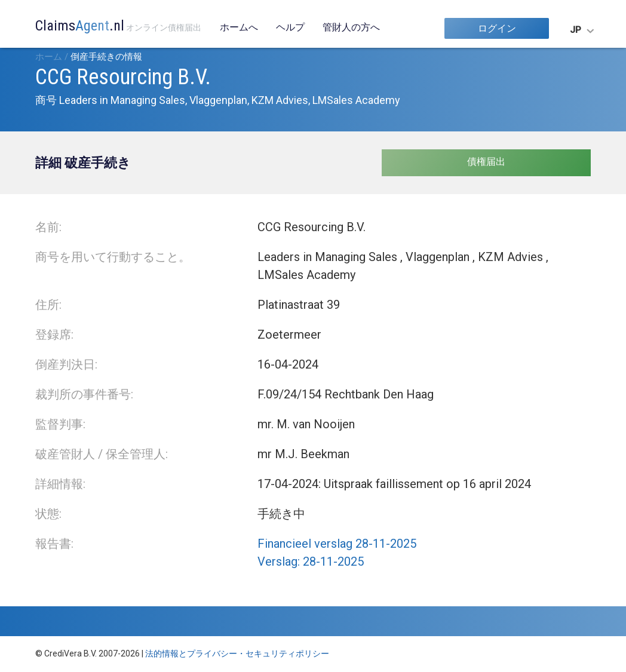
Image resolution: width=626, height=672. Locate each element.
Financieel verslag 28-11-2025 (337, 544)
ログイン (497, 28)
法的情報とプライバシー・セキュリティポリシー (237, 653)
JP (576, 30)
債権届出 (486, 162)
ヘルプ (290, 27)
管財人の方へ (351, 27)
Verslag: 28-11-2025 (311, 561)
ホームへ (239, 27)
